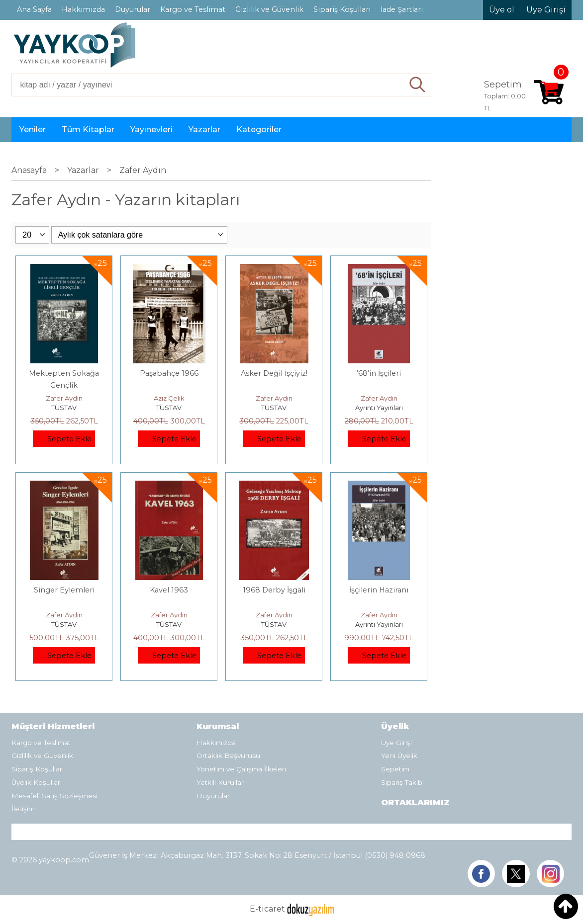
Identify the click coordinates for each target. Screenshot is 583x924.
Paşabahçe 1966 (169, 373)
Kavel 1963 (169, 590)
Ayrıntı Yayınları (379, 408)
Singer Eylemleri (64, 590)
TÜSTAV (64, 408)
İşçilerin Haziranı (379, 590)
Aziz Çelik (169, 398)
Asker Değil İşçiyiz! (274, 373)
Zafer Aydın (64, 398)
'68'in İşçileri (379, 373)
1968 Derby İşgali (274, 590)
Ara (418, 85)
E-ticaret (267, 909)
